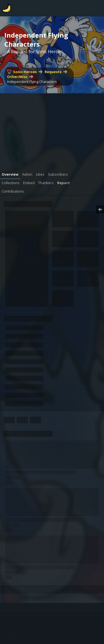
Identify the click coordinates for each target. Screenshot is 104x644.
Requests (53, 72)
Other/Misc (17, 77)
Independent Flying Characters (32, 82)
